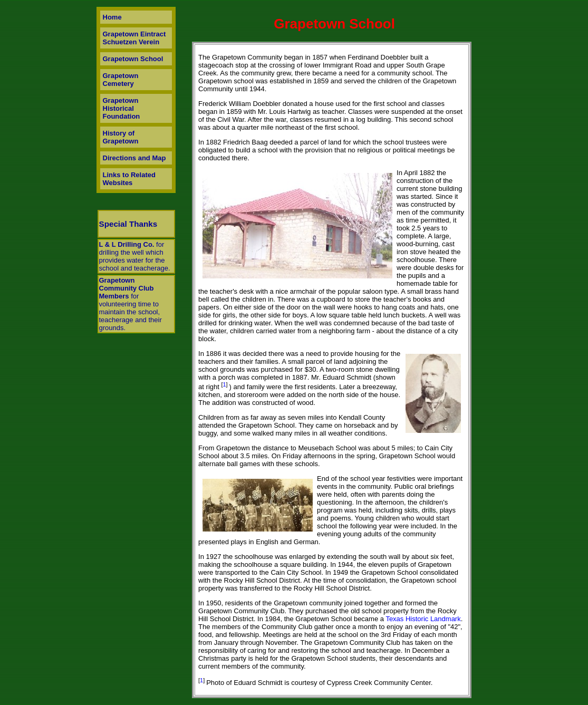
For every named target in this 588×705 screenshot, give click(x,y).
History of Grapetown (121, 137)
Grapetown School (133, 59)
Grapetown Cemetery (121, 80)
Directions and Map (134, 158)
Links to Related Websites (129, 179)
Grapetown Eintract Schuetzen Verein (134, 38)
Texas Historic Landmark (423, 619)
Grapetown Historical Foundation (122, 108)
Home (112, 17)
